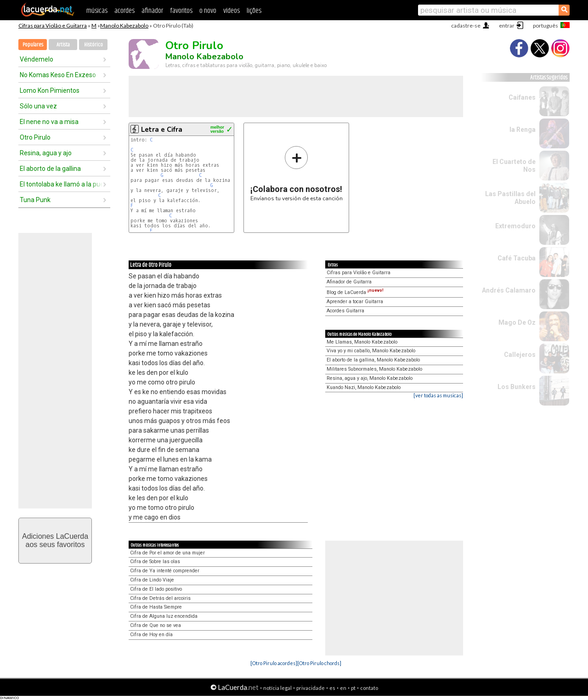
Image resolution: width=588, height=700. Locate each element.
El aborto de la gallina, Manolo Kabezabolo (373, 360)
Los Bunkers (517, 387)
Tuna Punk (35, 200)
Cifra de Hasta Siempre (156, 607)
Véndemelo (37, 59)
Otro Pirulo (35, 137)
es (332, 688)
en (343, 688)
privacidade (311, 688)
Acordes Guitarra (345, 311)
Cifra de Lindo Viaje (152, 580)
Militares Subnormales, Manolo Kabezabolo (374, 369)
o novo (208, 11)
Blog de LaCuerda (355, 292)
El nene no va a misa (49, 122)
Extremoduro (515, 226)
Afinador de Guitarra (349, 282)
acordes (124, 11)
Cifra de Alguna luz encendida (164, 616)
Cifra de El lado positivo (156, 589)
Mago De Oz (517, 322)
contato (369, 688)
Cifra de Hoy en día (151, 635)
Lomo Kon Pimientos (50, 90)
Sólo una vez (38, 106)
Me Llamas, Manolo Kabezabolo (362, 342)
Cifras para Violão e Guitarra (53, 25)
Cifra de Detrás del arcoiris (160, 598)
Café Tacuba (517, 258)
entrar (507, 25)
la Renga (523, 130)
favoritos (181, 11)
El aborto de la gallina (50, 169)
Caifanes (522, 97)
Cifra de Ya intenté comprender (165, 571)
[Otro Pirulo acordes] (274, 663)
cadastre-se (466, 25)
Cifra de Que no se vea (155, 625)
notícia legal (277, 688)
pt (353, 688)
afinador (152, 11)
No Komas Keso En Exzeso (58, 75)
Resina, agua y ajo (46, 153)
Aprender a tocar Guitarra (355, 302)
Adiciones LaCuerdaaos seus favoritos (55, 540)
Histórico (93, 45)
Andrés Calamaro (509, 290)
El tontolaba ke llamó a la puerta (61, 184)
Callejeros (520, 355)
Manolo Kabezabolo (124, 25)
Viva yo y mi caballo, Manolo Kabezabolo (371, 351)
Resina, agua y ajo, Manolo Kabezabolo (370, 378)
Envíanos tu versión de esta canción (297, 173)
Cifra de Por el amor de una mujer (167, 553)
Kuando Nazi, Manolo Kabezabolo (364, 387)
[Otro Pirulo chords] (319, 663)
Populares (33, 45)
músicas (97, 11)
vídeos (232, 11)
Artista (63, 45)
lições (254, 11)
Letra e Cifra (162, 130)
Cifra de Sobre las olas (155, 562)
